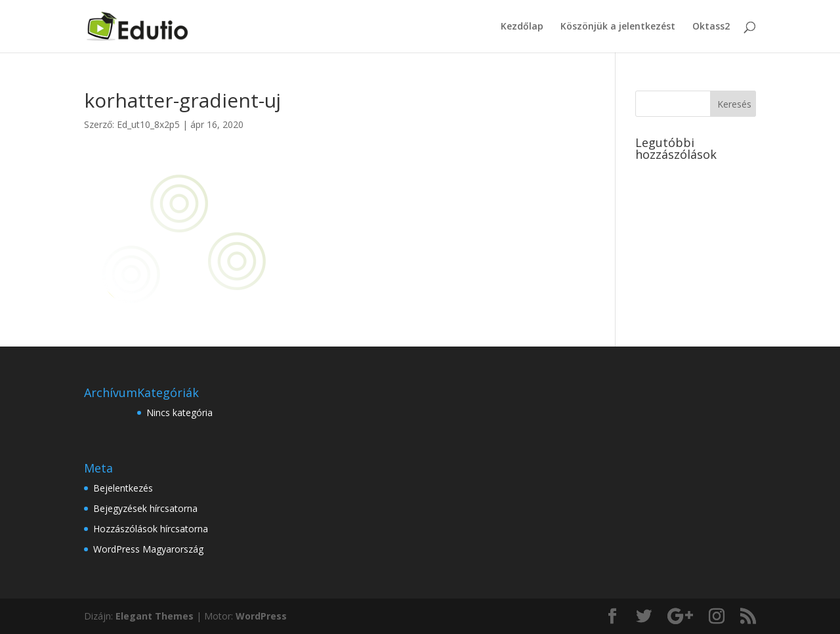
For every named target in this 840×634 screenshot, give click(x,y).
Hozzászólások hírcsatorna (151, 529)
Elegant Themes (155, 616)
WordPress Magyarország (148, 549)
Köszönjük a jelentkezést (618, 27)
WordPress (261, 616)
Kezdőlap (522, 27)
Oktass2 (711, 27)
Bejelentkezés (123, 488)
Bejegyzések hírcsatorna (145, 508)
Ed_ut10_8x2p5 (148, 124)
